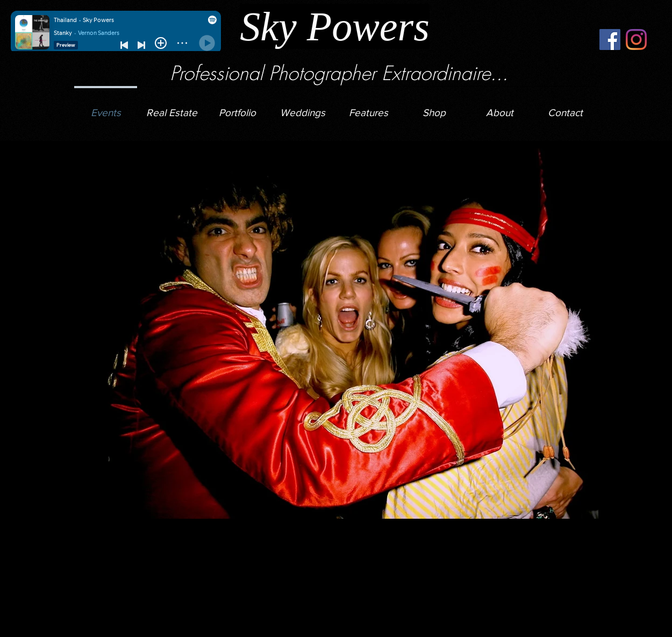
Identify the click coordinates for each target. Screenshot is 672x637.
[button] (303, 108)
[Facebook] (610, 40)
